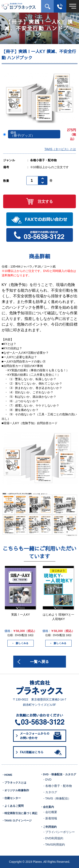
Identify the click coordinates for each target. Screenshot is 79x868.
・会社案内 (47, 807)
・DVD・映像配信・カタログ (58, 774)
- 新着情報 (50, 818)
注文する (39, 201)
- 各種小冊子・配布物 (58, 786)
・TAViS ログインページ (17, 821)
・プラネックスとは (14, 783)
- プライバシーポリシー (59, 832)
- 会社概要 (50, 812)
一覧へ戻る (40, 662)
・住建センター (11, 798)
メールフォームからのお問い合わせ (41, 736)
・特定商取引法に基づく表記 (19, 813)
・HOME (7, 775)
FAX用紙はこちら (42, 752)
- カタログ (50, 792)
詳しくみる (21, 643)
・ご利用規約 (48, 827)
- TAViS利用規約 (54, 845)
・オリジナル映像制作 (15, 790)
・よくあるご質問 (13, 806)
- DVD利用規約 (53, 838)
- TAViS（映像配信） (57, 798)
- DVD (47, 780)
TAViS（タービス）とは (60, 149)
